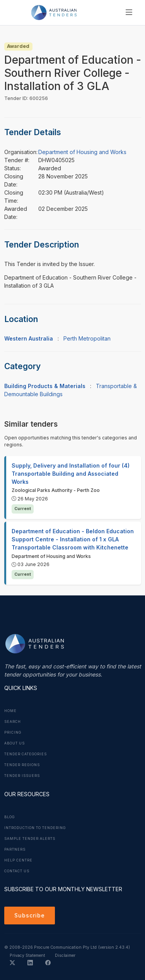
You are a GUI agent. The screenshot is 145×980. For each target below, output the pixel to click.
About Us (14, 743)
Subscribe (30, 915)
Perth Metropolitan (87, 338)
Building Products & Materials (45, 386)
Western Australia (29, 338)
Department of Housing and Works (82, 152)
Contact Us (17, 871)
